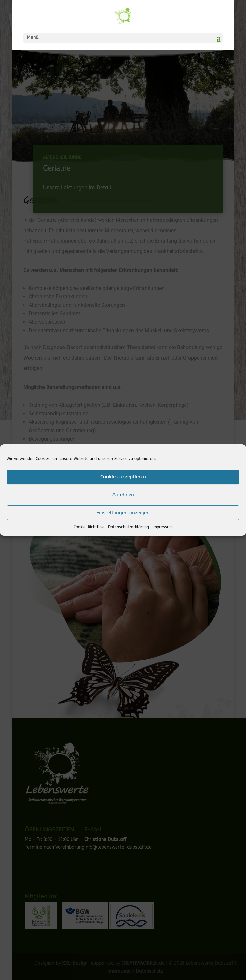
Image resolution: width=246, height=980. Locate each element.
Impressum (163, 527)
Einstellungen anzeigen (123, 513)
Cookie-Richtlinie (89, 527)
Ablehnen (123, 495)
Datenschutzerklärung (129, 527)
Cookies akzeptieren (123, 477)
